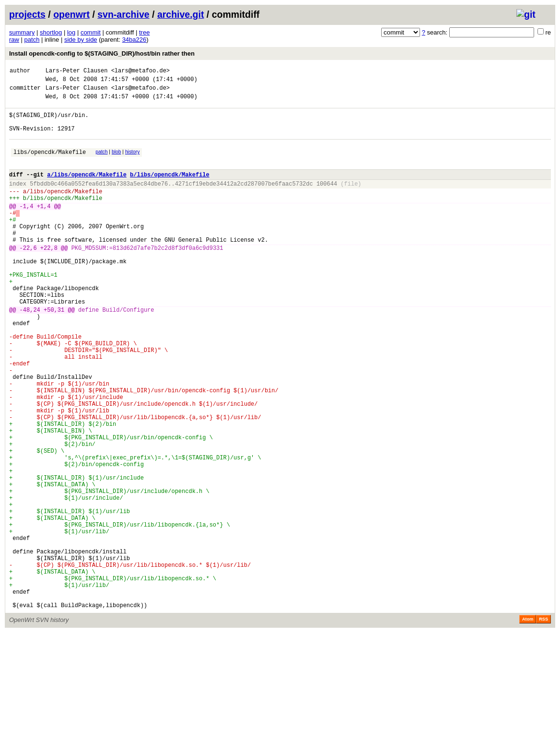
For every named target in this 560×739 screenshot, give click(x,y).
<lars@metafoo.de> (140, 72)
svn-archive (123, 14)
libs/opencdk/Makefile (50, 165)
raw (14, 40)
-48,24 (30, 353)
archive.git (181, 14)
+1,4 (44, 228)
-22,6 (28, 278)
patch (32, 40)
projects (27, 14)
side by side (81, 40)
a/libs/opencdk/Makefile (87, 190)
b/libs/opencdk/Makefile (170, 190)
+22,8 (49, 278)
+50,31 (54, 353)
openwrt (71, 14)
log (71, 32)
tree (144, 32)
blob (117, 163)
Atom (528, 726)
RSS (543, 726)
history (132, 163)
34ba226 (134, 40)
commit (91, 32)
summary (22, 32)
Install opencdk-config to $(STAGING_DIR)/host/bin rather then (102, 53)
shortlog (51, 32)
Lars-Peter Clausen (77, 72)
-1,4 (27, 228)
